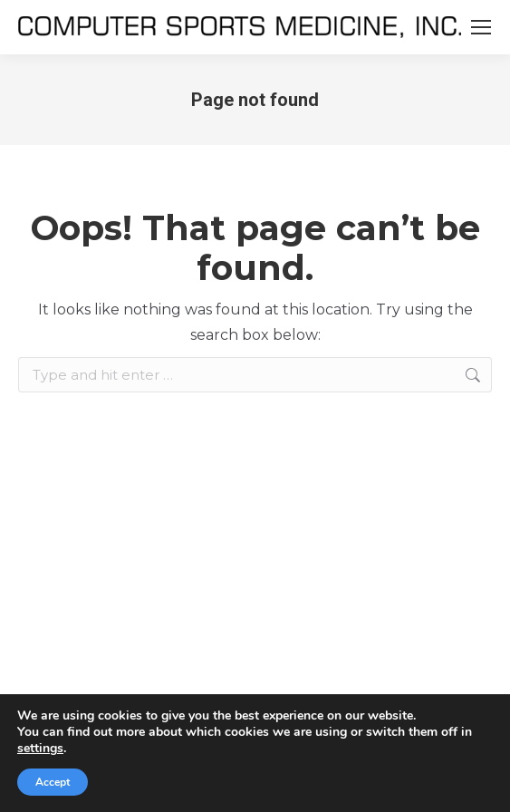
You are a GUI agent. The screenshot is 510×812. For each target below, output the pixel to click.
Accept (53, 782)
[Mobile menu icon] (481, 27)
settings (40, 749)
